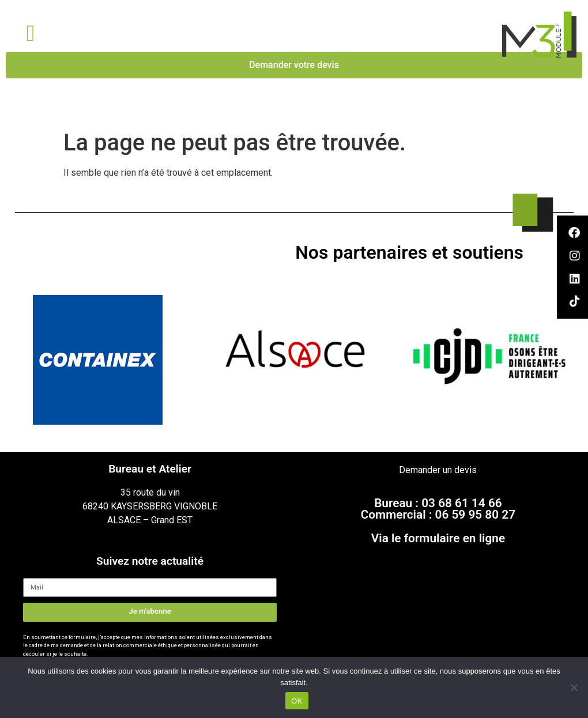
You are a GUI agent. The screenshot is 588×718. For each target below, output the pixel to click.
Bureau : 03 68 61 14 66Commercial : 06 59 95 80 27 (438, 509)
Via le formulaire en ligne (438, 538)
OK (297, 701)
